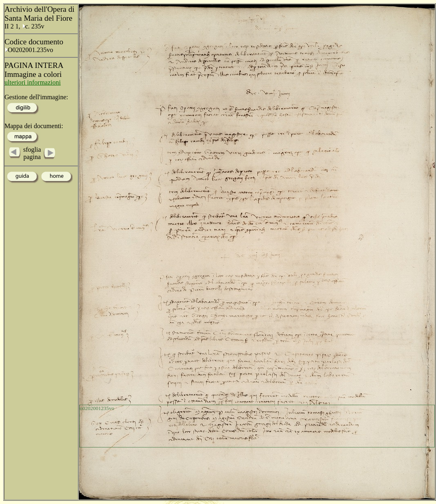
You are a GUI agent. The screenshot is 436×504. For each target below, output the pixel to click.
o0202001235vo (97, 408)
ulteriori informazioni (33, 82)
